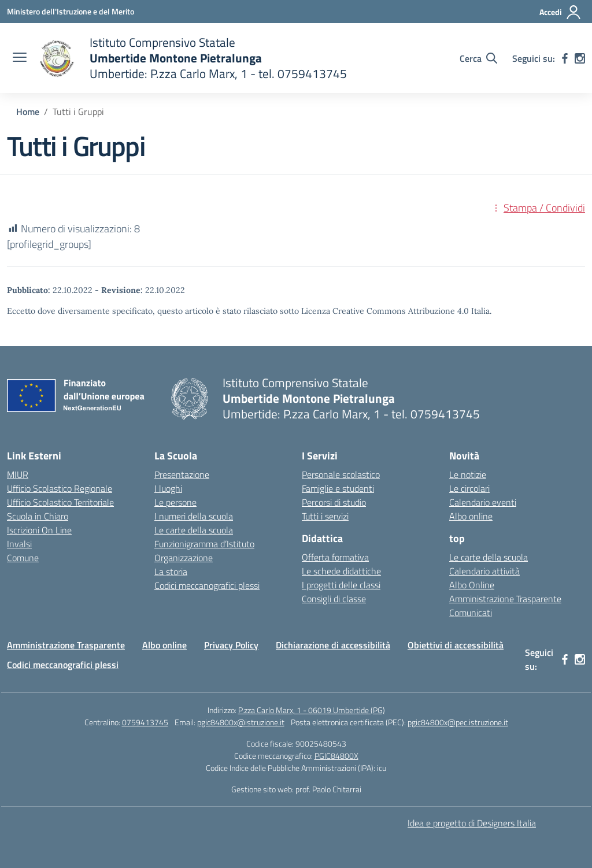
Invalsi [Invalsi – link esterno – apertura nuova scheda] (19, 544)
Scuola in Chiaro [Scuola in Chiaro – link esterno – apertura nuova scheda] (38, 516)
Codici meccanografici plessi (207, 585)
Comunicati (471, 613)
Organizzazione (184, 558)
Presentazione (182, 474)
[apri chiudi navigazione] (20, 58)
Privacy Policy (231, 645)
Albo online (471, 516)
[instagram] (580, 58)
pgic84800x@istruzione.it (241, 722)
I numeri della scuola (194, 516)
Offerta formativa (335, 557)
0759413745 (145, 722)
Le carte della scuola (194, 530)
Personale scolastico (341, 474)
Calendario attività (484, 571)
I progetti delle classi (341, 585)
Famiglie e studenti (338, 488)
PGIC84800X (336, 756)
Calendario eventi (483, 502)
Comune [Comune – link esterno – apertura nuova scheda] (23, 558)
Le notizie (468, 474)
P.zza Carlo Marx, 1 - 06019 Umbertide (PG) (312, 710)
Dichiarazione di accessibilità (333, 645)
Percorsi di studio (334, 502)
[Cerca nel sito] (478, 58)
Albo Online (472, 585)
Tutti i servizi (325, 516)
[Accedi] (560, 12)
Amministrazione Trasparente (505, 599)
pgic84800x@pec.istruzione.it (458, 722)
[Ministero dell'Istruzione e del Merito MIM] (71, 11)
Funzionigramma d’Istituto (204, 544)
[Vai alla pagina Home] (28, 112)
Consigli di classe (334, 599)
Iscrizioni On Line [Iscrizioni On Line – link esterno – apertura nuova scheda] (39, 530)
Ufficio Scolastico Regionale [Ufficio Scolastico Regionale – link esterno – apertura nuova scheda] (60, 488)
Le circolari (469, 488)
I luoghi (168, 488)
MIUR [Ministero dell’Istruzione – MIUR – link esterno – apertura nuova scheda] (18, 474)
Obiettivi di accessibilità (456, 645)
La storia (171, 572)
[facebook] (565, 58)
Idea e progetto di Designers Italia (472, 823)
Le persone (175, 502)
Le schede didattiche (341, 571)
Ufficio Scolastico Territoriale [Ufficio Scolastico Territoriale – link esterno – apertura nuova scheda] (60, 502)
